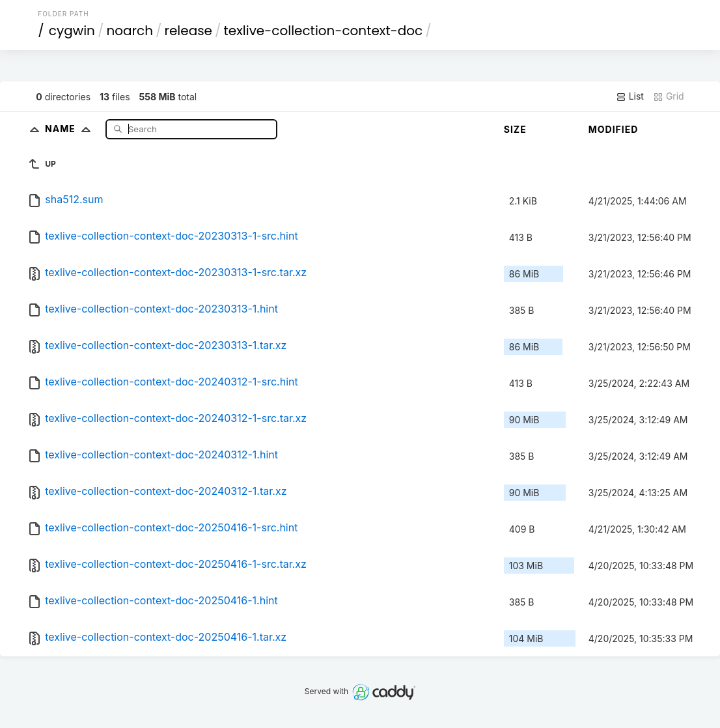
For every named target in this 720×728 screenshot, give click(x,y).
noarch (130, 31)
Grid (669, 96)
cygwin (72, 31)
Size (515, 129)
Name (71, 129)
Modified (614, 129)
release (188, 31)
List (630, 96)
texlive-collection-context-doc (324, 31)
